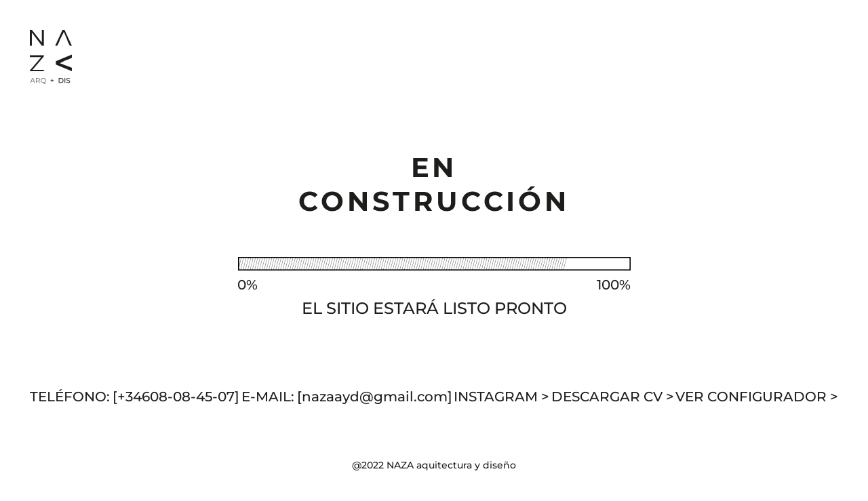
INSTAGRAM (501, 397)
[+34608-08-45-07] (176, 397)
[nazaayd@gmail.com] (375, 397)
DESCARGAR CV (613, 397)
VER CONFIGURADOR (757, 397)
